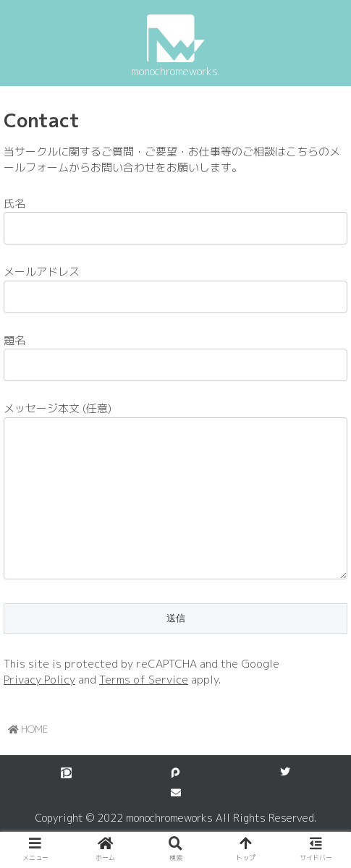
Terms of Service (144, 709)
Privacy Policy (39, 709)
